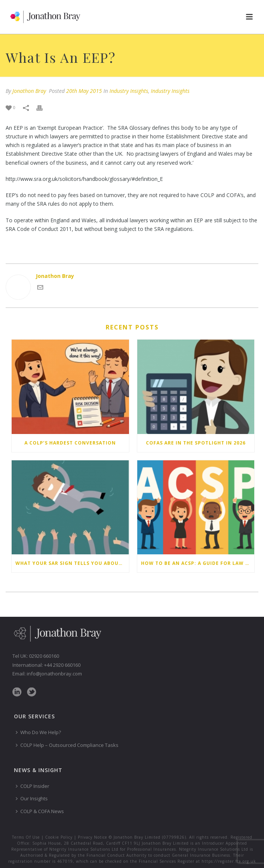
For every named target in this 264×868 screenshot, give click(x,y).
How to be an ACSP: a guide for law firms (198, 563)
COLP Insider (33, 786)
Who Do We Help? (38, 732)
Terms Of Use (26, 837)
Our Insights (32, 798)
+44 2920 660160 (62, 665)
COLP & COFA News (40, 811)
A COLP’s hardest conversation (70, 443)
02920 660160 (44, 656)
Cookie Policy (59, 837)
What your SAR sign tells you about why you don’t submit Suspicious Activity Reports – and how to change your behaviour (72, 563)
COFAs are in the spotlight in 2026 (196, 443)
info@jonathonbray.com (54, 674)
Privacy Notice (93, 837)
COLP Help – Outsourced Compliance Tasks (67, 745)
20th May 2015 (84, 91)
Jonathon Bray (29, 91)
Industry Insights (129, 91)
